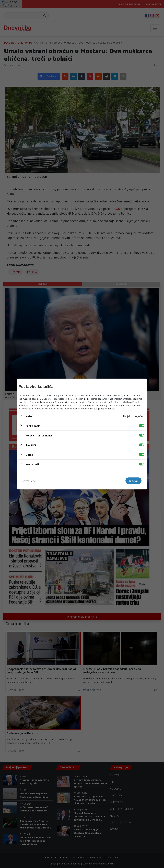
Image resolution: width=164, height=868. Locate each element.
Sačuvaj (133, 481)
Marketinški (33, 464)
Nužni (29, 416)
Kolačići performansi (39, 435)
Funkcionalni (33, 426)
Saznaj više (29, 481)
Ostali (29, 455)
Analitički (31, 445)
